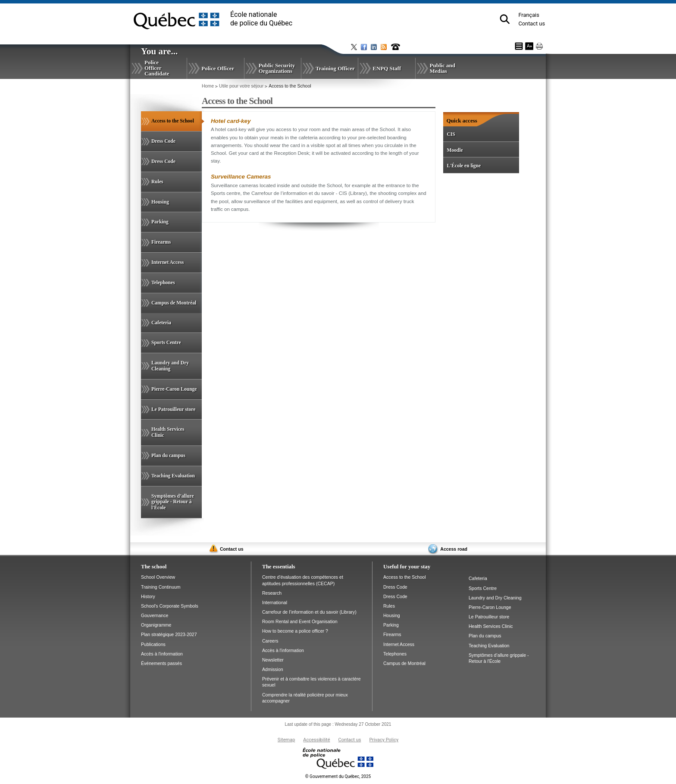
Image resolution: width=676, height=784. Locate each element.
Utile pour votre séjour (241, 86)
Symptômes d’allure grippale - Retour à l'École (173, 502)
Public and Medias (443, 68)
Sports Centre (166, 342)
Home (208, 86)
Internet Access (167, 262)
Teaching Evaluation (173, 476)
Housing (160, 202)
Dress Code (163, 141)
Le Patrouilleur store (173, 409)
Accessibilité (316, 740)
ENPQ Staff (387, 68)
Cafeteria (161, 323)
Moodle (455, 150)
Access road (454, 549)
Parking (160, 222)
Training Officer (335, 68)
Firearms (161, 242)
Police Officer (218, 68)
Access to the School (177, 124)
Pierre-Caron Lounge (174, 389)
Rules (157, 182)
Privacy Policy (384, 740)
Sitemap (286, 740)
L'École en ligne (464, 166)
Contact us (532, 24)
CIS (451, 134)
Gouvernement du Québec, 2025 (338, 776)
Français (529, 15)
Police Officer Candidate (157, 68)
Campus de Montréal (174, 303)
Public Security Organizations (277, 68)
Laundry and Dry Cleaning (170, 366)
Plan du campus (168, 455)
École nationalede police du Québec (261, 19)
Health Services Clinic (168, 432)
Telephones (163, 282)
